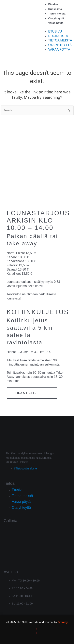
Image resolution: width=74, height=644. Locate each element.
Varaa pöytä (56, 23)
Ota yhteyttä (56, 18)
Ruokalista (55, 9)
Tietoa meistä (57, 14)
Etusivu (53, 4)
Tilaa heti (26, 393)
